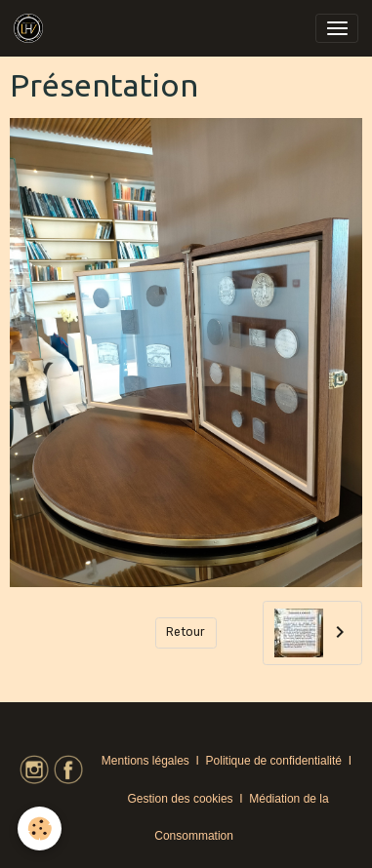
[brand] (32, 28)
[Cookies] (40, 829)
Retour (186, 632)
